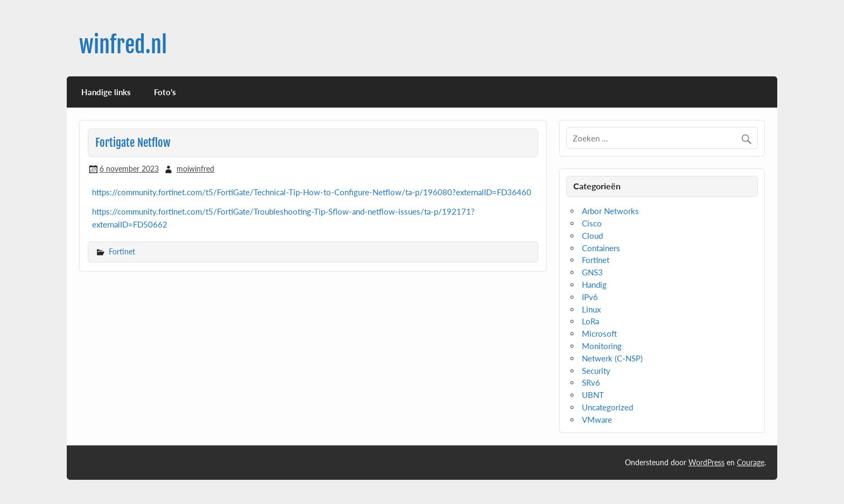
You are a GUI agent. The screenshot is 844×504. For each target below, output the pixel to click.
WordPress (706, 462)
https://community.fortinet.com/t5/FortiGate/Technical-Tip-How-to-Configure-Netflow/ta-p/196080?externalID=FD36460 (312, 192)
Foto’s (165, 92)
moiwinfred (195, 169)
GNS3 (592, 272)
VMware (597, 420)
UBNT (593, 395)
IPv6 (590, 297)
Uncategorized (607, 407)
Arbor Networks (610, 211)
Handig (594, 285)
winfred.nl (123, 45)
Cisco (592, 223)
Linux (591, 309)
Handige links (106, 92)
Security (596, 371)
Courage (751, 462)
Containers (601, 248)
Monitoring (602, 346)
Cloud (592, 236)
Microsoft (599, 333)
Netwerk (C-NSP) (612, 358)
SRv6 (591, 382)
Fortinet (122, 251)
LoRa (590, 321)
